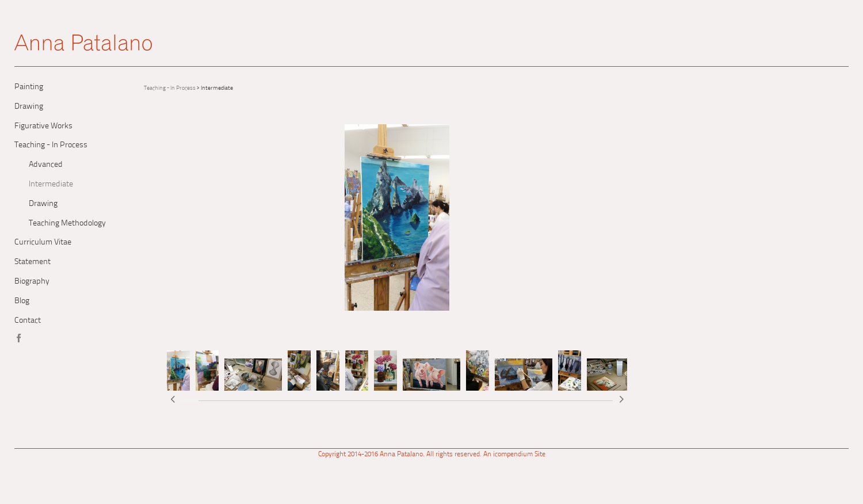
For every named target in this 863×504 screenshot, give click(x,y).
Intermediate (51, 184)
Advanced (46, 165)
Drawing (29, 107)
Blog (22, 301)
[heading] (83, 46)
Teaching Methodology (67, 224)
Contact (28, 321)
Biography (32, 282)
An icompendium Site (514, 455)
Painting (29, 87)
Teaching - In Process (51, 145)
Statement (33, 262)
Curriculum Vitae (43, 243)
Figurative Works (43, 126)
